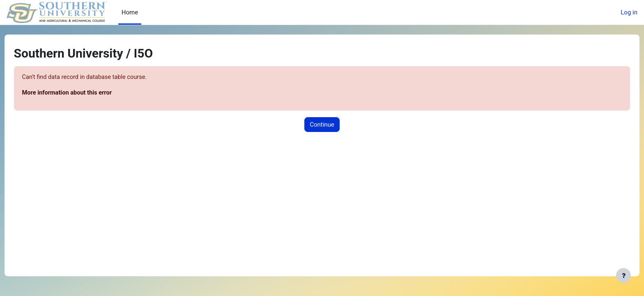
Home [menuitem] (130, 12)
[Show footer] (623, 275)
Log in (629, 12)
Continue (322, 125)
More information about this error (84, 93)
